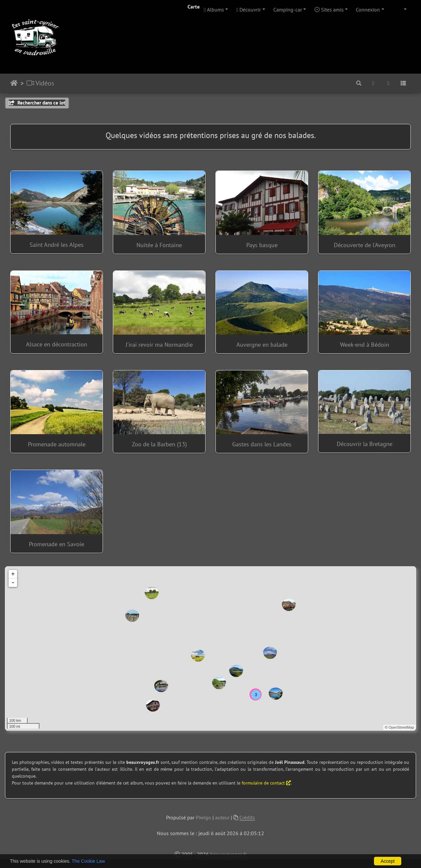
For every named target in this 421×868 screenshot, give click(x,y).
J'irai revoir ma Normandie (159, 345)
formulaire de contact (266, 783)
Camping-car (288, 10)
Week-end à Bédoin (365, 345)
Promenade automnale (57, 444)
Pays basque (262, 245)
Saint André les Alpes (57, 245)
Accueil (14, 83)
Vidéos (40, 83)
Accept (388, 861)
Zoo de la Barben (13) (159, 444)
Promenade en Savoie (57, 544)
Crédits (247, 817)
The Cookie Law (88, 861)
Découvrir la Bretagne (365, 444)
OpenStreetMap (401, 727)
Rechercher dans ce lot (37, 103)
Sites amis (329, 10)
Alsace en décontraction (57, 344)
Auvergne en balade (262, 345)
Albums (214, 10)
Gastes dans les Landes (262, 444)
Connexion (368, 10)
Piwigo (203, 817)
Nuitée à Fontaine (159, 245)
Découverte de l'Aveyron (365, 245)
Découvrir (249, 10)
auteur (222, 817)
